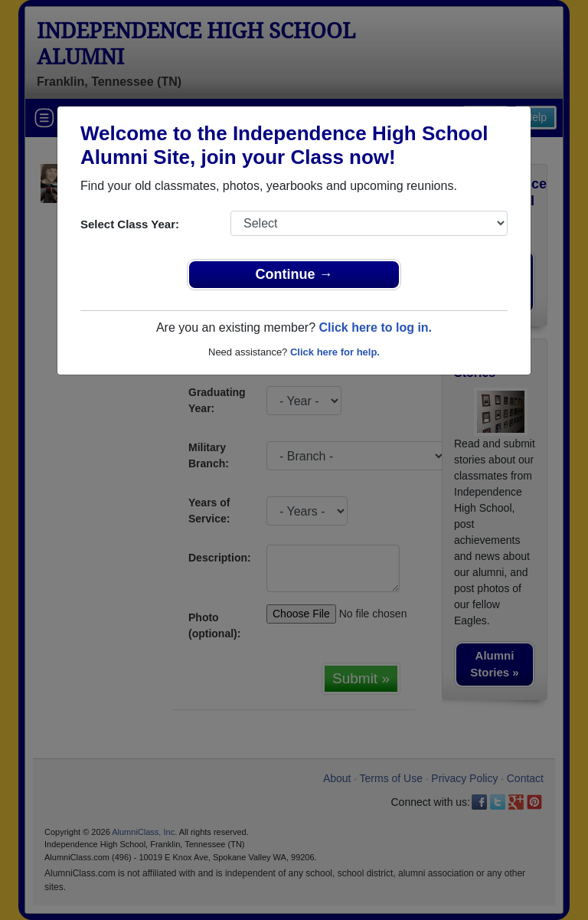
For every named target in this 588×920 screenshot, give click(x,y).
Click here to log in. (375, 327)
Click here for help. (335, 352)
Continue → (294, 274)
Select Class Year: (130, 224)
